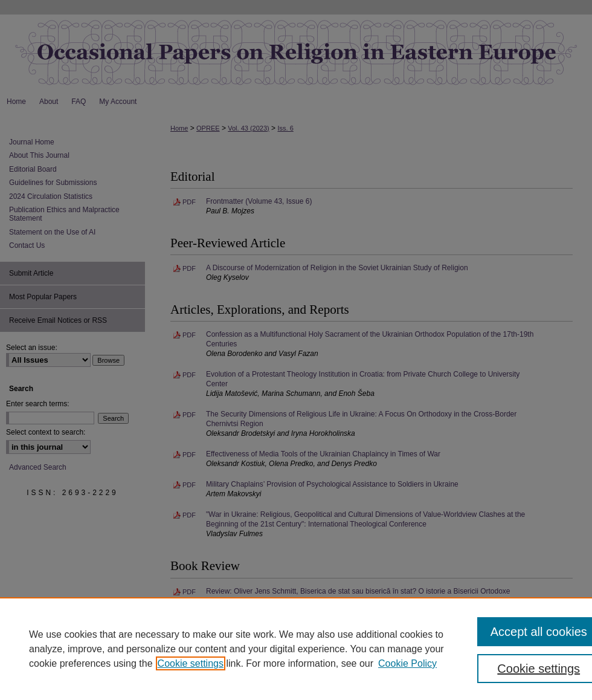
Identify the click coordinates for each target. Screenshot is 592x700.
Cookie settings (191, 663)
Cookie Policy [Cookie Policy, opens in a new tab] (407, 663)
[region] (296, 649)
